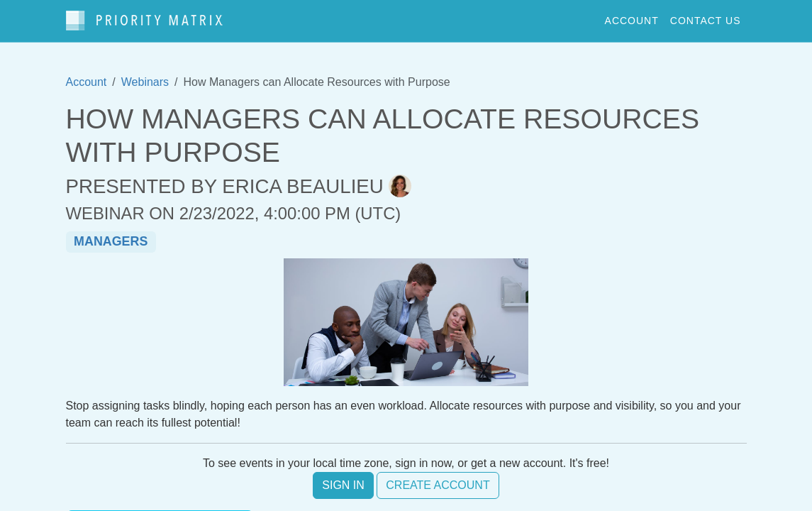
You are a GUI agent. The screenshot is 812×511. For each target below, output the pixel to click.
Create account (438, 485)
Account (87, 82)
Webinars (145, 82)
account (632, 21)
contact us (706, 21)
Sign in (343, 485)
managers (111, 241)
